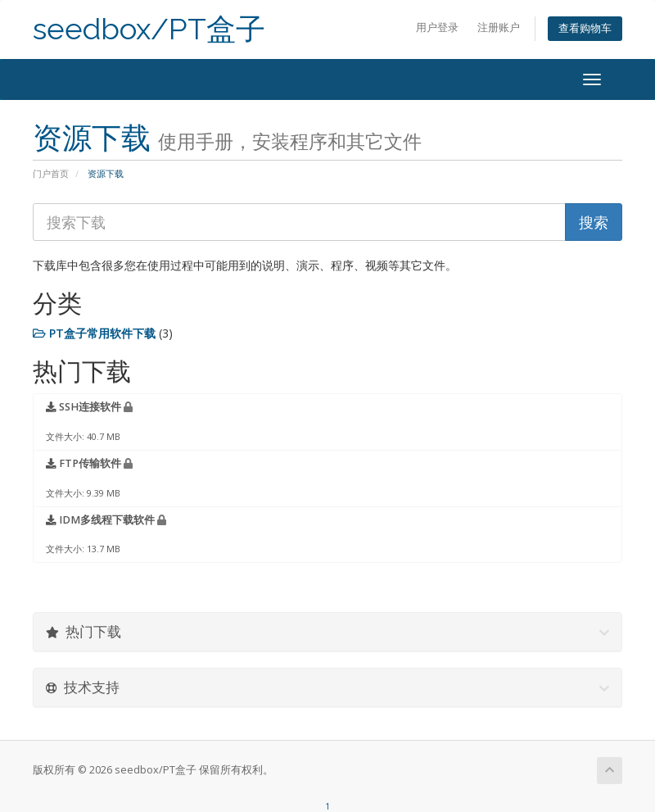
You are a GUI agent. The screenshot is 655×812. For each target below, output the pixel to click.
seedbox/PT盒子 (149, 29)
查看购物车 (585, 28)
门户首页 (51, 173)
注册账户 (499, 27)
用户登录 (437, 27)
